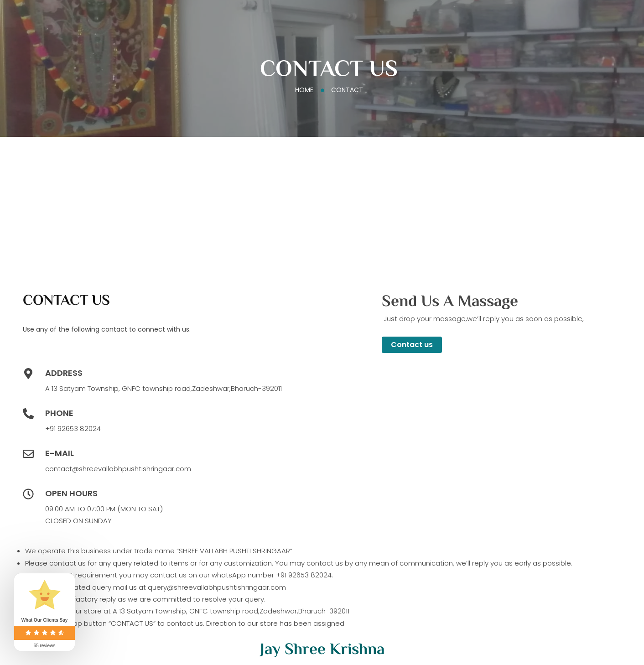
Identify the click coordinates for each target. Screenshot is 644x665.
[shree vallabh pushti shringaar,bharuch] (317, 212)
